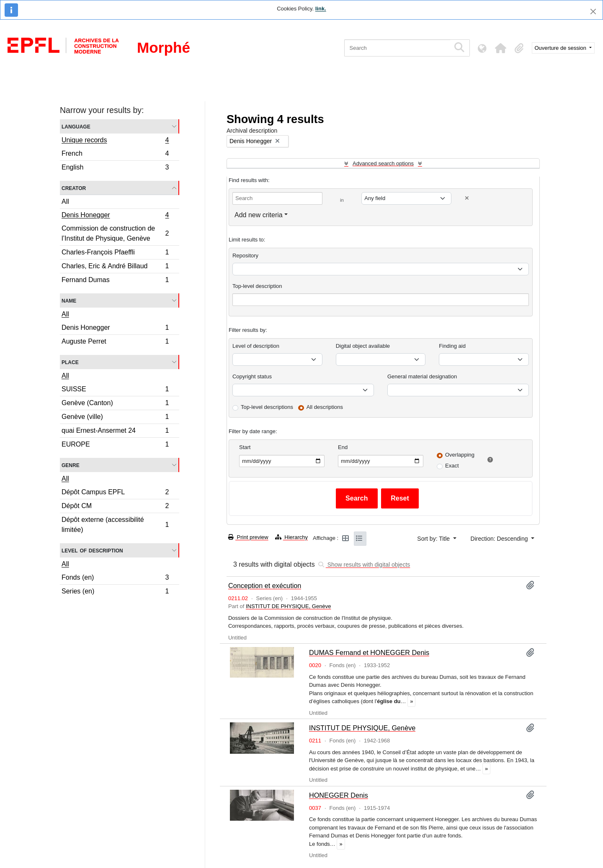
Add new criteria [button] (259, 215)
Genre (71, 465)
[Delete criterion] (467, 198)
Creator (74, 188)
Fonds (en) (115, 579)
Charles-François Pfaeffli (115, 253)
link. (321, 9)
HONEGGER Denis (339, 795)
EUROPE (115, 445)
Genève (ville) (115, 418)
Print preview (248, 537)
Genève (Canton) (115, 404)
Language (76, 126)
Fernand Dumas (115, 281)
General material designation (422, 376)
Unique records (115, 141)
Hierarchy (291, 537)
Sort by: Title (434, 539)
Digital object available (363, 346)
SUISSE (115, 390)
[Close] (593, 12)
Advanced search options (383, 163)
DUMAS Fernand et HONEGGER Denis (369, 652)
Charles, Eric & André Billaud (115, 267)
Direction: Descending (500, 539)
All (65, 202)
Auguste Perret (115, 342)
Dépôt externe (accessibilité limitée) (115, 525)
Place (70, 362)
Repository (245, 256)
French (115, 155)
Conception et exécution (265, 586)
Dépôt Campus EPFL (115, 493)
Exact (452, 466)
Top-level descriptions (267, 407)
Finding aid (452, 346)
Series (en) (115, 592)
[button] (501, 48)
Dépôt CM (115, 507)
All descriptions (325, 407)
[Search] (397, 48)
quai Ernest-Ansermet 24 (115, 432)
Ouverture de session (561, 48)
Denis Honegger (115, 216)
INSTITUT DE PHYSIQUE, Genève (288, 606)
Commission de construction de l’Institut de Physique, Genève (115, 233)
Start (245, 447)
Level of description (92, 550)
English (115, 168)
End (343, 447)
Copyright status (252, 376)
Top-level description (257, 286)
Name (69, 300)
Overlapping (460, 455)
